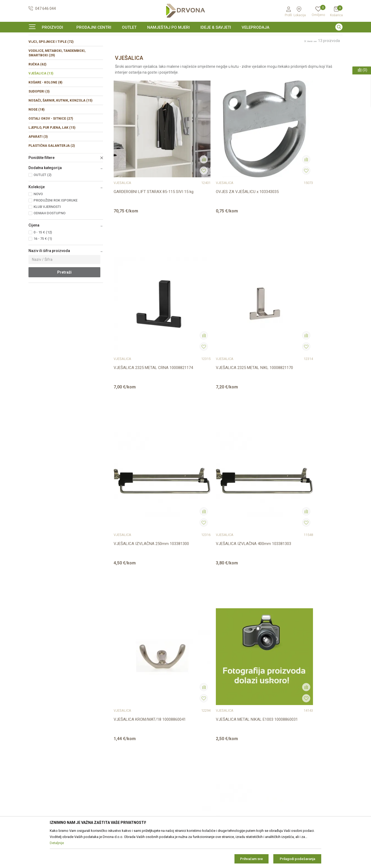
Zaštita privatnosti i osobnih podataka (220, 718)
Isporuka (196, 747)
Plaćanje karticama (204, 762)
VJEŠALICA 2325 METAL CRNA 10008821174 (251, 183)
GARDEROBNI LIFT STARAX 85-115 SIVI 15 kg (138, 183)
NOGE (36, 142)
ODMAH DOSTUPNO (50, 246)
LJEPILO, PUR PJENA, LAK (52, 160)
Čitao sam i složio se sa (300, 762)
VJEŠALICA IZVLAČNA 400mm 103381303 (192, 316)
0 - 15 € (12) (43, 265)
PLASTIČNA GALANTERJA (52, 178)
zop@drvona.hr (325, 737)
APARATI (38, 169)
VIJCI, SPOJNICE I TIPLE (51, 74)
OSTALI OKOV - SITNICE (51, 151)
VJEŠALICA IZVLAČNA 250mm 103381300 (134, 316)
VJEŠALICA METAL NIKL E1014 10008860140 (135, 450)
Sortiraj (235, 60)
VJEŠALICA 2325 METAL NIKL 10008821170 (309, 183)
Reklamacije (198, 740)
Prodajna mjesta (122, 725)
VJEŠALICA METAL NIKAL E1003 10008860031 (310, 316)
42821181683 (40, 751)
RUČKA (37, 97)
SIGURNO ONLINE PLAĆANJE (185, 38)
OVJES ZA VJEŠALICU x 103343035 (193, 183)
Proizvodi (36, 49)
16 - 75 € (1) (43, 271)
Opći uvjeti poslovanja (206, 710)
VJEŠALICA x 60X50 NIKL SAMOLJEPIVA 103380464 (252, 450)
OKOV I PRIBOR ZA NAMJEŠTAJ (71, 49)
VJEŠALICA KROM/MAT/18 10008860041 (253, 316)
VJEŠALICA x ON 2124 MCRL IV (139, 583)
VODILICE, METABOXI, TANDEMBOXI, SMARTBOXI (57, 85)
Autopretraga (211, 60)
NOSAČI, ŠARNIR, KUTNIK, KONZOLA (60, 133)
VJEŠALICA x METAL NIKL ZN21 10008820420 (310, 450)
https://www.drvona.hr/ (48, 780)
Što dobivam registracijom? (211, 777)
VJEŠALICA (41, 106)
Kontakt (115, 718)
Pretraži (64, 305)
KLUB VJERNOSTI (47, 239)
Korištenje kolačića (204, 725)
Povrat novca (199, 755)
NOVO (38, 226)
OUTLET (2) (42, 207)
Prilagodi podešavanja (297, 859)
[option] (185, 38)
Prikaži (288, 60)
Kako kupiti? (198, 770)
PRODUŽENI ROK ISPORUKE (55, 233)
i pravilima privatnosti (310, 764)
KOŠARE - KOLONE (45, 115)
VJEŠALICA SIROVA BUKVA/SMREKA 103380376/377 (189, 452)
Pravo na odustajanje (206, 732)
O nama (115, 710)
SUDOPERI (39, 124)
